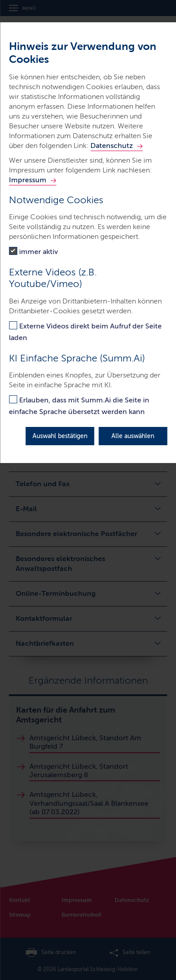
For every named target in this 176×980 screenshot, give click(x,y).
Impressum (28, 180)
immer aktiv (39, 252)
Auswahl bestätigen (60, 436)
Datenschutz (112, 146)
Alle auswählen (133, 436)
